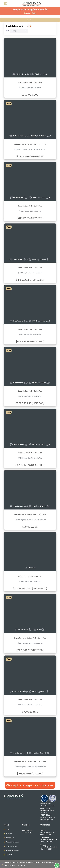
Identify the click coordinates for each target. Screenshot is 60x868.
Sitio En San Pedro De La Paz (30, 576)
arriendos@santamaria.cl (49, 840)
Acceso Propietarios (12, 850)
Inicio (7, 830)
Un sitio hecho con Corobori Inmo (15, 865)
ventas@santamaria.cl (48, 832)
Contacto (9, 855)
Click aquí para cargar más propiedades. (30, 785)
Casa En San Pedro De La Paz (30, 83)
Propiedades (10, 838)
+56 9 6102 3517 (46, 835)
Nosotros (9, 834)
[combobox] (19, 31)
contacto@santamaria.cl (49, 847)
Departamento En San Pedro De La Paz (30, 144)
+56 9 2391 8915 (46, 849)
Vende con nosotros (12, 842)
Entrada (27, 13)
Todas (34, 13)
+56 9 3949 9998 (46, 842)
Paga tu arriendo (11, 846)
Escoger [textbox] (14, 31)
